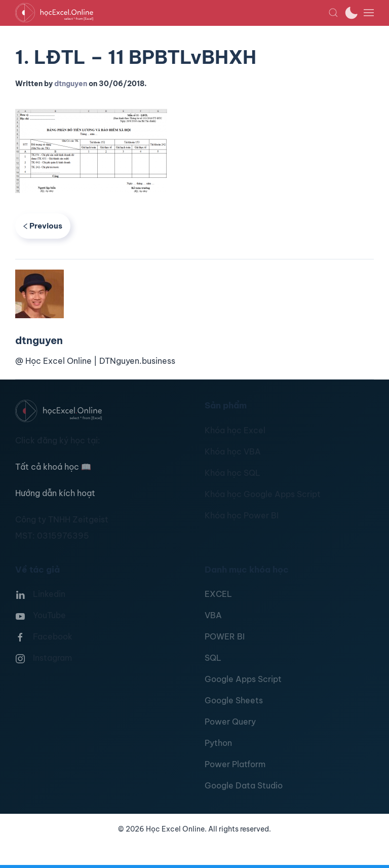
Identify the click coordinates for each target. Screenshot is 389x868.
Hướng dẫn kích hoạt (55, 493)
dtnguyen (71, 84)
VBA (213, 615)
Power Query (230, 722)
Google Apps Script (243, 679)
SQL (213, 658)
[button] (333, 13)
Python (218, 743)
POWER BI (225, 636)
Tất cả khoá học (53, 467)
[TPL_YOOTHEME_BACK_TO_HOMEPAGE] (172, 13)
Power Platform (235, 764)
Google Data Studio (244, 785)
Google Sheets (234, 700)
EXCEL (218, 594)
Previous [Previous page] (43, 226)
